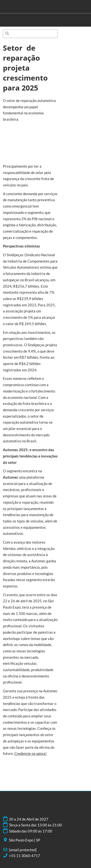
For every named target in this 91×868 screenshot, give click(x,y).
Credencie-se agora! (30, 753)
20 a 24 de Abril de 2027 (29, 819)
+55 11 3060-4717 (25, 856)
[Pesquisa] (30, 34)
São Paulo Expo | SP (25, 840)
